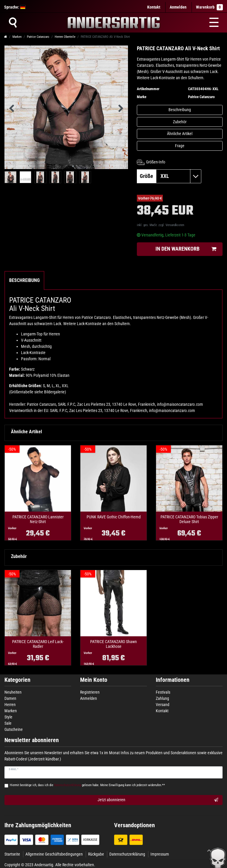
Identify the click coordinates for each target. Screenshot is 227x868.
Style (8, 717)
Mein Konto (94, 680)
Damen (10, 698)
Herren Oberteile (65, 37)
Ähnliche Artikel (180, 134)
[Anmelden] (178, 7)
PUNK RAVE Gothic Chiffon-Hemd (114, 517)
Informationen (173, 680)
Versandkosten (175, 225)
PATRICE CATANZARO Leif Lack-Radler (38, 644)
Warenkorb (209, 7)
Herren (10, 705)
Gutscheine (14, 729)
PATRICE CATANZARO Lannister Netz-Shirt (38, 519)
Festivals (163, 692)
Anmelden (89, 698)
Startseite (12, 854)
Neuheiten (13, 692)
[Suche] (13, 22)
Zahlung (162, 698)
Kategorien (17, 680)
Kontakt (154, 7)
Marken (17, 37)
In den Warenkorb (186, 249)
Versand (163, 705)
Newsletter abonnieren (32, 740)
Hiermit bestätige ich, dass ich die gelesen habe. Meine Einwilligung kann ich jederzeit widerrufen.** (87, 785)
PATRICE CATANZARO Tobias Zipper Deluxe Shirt (189, 519)
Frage (180, 146)
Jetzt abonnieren (158, 800)
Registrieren (90, 692)
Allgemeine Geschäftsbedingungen (54, 854)
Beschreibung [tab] (24, 280)
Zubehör (180, 122)
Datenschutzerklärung (127, 854)
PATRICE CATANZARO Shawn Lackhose (113, 644)
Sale (8, 723)
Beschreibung (180, 110)
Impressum (160, 854)
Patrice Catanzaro (38, 37)
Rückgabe (96, 854)
